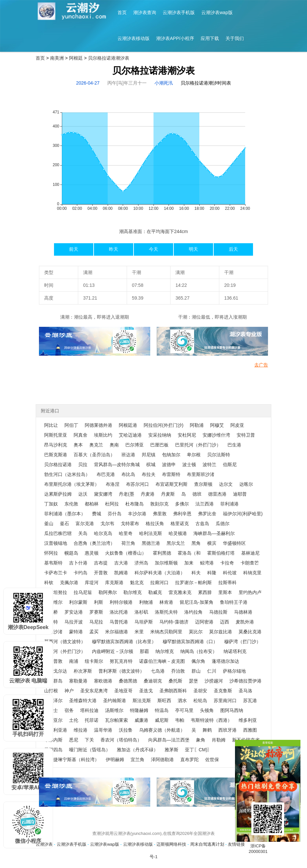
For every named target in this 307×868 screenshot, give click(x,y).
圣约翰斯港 (115, 700)
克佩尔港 (69, 582)
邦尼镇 (149, 455)
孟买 (94, 632)
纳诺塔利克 (235, 651)
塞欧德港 (103, 681)
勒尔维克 (133, 592)
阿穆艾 (217, 425)
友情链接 (236, 844)
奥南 (114, 445)
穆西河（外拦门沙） (65, 651)
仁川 (212, 671)
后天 (233, 249)
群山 (196, 671)
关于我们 (235, 38)
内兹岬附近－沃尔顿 (113, 651)
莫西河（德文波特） (65, 641)
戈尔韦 (107, 523)
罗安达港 (74, 612)
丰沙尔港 (137, 514)
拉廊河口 (159, 582)
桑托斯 (175, 681)
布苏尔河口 (137, 484)
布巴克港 (106, 474)
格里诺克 (180, 523)
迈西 (225, 622)
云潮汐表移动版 (134, 38)
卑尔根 (194, 455)
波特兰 (209, 464)
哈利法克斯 (151, 533)
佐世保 (212, 759)
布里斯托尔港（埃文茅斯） (72, 484)
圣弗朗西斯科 (173, 691)
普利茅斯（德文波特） (121, 671)
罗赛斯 (96, 612)
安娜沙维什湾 (216, 435)
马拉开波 (74, 622)
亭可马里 (184, 710)
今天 (153, 249)
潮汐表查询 (145, 12)
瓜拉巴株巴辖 (58, 533)
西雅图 (250, 730)
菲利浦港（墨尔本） (65, 514)
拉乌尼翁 (83, 592)
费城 (97, 514)
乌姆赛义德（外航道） (162, 730)
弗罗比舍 (207, 514)
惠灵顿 (92, 553)
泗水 (182, 700)
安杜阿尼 (187, 435)
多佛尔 (182, 504)
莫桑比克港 (250, 632)
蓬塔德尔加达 (226, 661)
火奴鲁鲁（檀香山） (126, 553)
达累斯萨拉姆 (58, 494)
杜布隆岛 (135, 504)
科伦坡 (230, 573)
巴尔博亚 (135, 445)
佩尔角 (198, 661)
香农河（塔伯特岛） (121, 740)
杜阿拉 (112, 504)
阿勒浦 (197, 425)
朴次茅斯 (83, 671)
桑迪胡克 (153, 681)
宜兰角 (137, 759)
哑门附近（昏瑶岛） (90, 750)
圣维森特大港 (83, 700)
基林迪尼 (250, 553)
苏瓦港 (250, 700)
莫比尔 (196, 632)
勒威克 (155, 592)
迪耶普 (240, 494)
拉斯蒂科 (227, 582)
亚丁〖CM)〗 (198, 750)
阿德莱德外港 (99, 425)
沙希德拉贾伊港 (245, 681)
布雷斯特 (171, 474)
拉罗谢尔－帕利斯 (193, 582)
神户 (69, 691)
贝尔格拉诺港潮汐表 (109, 58)
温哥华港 (103, 730)
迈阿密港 (204, 622)
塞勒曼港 (78, 681)
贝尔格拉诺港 (58, 464)
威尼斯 (162, 720)
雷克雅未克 (180, 592)
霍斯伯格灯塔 (221, 553)
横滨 (212, 543)
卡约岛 (81, 573)
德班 (197, 494)
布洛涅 (113, 484)
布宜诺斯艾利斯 (172, 484)
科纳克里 (252, 573)
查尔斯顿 (203, 484)
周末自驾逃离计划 (207, 844)
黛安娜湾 (103, 494)
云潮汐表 (44, 844)
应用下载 (210, 38)
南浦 (74, 661)
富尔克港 (85, 523)
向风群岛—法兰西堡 (169, 740)
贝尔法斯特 (219, 455)
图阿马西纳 (232, 710)
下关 (89, 740)
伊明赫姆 (115, 759)
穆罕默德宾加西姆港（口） (190, 641)
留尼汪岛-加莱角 (197, 602)
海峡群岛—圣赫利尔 (214, 533)
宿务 (69, 710)
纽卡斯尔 (94, 661)
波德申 (169, 464)
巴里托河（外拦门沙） (198, 445)
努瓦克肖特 (121, 661)
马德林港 (243, 612)
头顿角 (207, 710)
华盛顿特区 (234, 543)
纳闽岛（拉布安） (199, 651)
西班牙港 (227, 730)
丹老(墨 (126, 494)
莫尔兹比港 (221, 632)
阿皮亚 (237, 425)
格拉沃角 (155, 523)
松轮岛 (200, 700)
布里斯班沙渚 (201, 474)
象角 (201, 740)
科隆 (212, 573)
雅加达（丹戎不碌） (137, 750)
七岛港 (158, 671)
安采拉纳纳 (160, 435)
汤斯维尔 (114, 710)
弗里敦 (160, 514)
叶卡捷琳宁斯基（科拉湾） (72, 759)
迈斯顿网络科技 (171, 844)
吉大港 (121, 563)
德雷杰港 (217, 494)
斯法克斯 (142, 700)
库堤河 (92, 582)
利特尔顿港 (121, 602)
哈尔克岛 (103, 533)
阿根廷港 (128, 425)
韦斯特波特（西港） (211, 720)
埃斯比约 (103, 435)
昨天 (114, 249)
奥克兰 (96, 445)
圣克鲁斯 (223, 691)
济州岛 (141, 563)
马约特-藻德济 (174, 622)
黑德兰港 (151, 543)
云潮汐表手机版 (179, 12)
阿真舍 (81, 435)
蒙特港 (76, 632)
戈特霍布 (130, 523)
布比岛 (128, 474)
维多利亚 (248, 720)
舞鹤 (207, 730)
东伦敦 (71, 504)
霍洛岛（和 (189, 553)
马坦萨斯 (144, 622)
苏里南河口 (225, 700)
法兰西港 (205, 504)
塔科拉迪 (89, 710)
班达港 (128, 455)
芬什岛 (115, 514)
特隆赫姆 (139, 710)
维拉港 (81, 730)
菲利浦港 (229, 504)
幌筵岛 (71, 553)
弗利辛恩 (182, 514)
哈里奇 (126, 533)
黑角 (196, 543)
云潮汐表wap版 (217, 12)
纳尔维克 (165, 651)
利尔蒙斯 (78, 602)
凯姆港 (121, 573)
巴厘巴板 (159, 445)
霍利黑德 (162, 553)
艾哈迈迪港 (130, 435)
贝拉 (83, 464)
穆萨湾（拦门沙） (243, 641)
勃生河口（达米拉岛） (67, 474)
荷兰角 (128, 543)
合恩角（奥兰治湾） (94, 543)
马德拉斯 (218, 612)
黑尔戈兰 (176, 543)
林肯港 (166, 602)
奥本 (78, 445)
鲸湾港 (207, 563)
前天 (74, 249)
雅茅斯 (172, 750)
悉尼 (74, 740)
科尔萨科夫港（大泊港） (160, 573)
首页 (122, 12)
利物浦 (146, 602)
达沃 (83, 494)
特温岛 (162, 710)
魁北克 (137, 582)
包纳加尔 (171, 455)
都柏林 (92, 504)
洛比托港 (119, 612)
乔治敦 (178, 671)
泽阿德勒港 (162, 759)
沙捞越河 (214, 681)
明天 (193, 249)
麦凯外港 (245, 622)
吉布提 (101, 563)
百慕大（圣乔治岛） (94, 455)
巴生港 (234, 445)
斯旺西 (164, 700)
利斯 (99, 602)
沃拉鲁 (126, 730)
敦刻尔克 (159, 504)
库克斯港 (114, 582)
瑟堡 (193, 681)
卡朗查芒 (250, 563)
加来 (189, 563)
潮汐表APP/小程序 (175, 38)
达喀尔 (246, 484)
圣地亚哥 (123, 691)
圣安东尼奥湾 (94, 691)
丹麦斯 (168, 494)
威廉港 (141, 720)
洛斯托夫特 (166, 612)
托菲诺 (92, 720)
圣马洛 (245, 691)
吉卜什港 (78, 563)
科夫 (196, 573)
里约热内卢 (250, 592)
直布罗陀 (190, 759)
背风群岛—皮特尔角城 (117, 464)
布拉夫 (149, 474)
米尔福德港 (117, 632)
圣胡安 (200, 691)
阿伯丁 (71, 425)
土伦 (74, 720)
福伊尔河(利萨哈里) (243, 514)
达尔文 (226, 484)
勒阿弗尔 (108, 592)
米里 (139, 632)
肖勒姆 (219, 740)
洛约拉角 (193, 612)
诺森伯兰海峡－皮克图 (162, 661)
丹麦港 (148, 494)
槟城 (151, 464)
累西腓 (205, 592)
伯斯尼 (230, 464)
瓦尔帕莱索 (117, 720)
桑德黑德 (128, 681)
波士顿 (189, 464)
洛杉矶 (141, 612)
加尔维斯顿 (166, 563)
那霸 (144, 651)
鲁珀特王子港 (234, 602)
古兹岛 (202, 523)
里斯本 (225, 592)
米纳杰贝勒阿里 (166, 632)
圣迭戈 (146, 691)
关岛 (83, 533)
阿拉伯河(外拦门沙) (163, 425)
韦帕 (180, 720)
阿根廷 (76, 58)
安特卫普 (246, 435)
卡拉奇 (227, 563)
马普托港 (119, 622)
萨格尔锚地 (234, 671)
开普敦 (101, 573)
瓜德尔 (223, 523)
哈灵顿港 (178, 533)
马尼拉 (96, 622)
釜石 (64, 523)
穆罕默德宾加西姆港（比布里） (124, 641)
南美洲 (57, 58)
